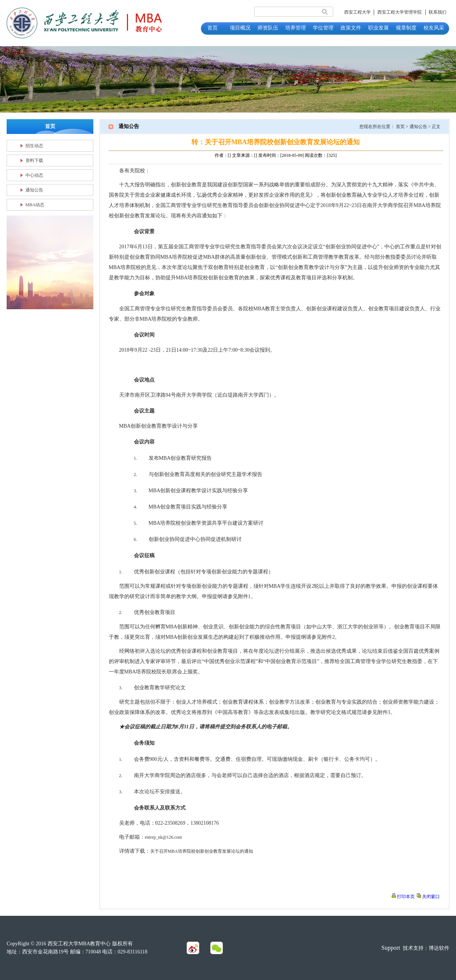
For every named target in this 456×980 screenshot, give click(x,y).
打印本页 (406, 897)
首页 (400, 127)
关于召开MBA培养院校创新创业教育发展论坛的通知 (202, 851)
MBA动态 (35, 205)
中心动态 (34, 175)
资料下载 (34, 161)
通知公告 (34, 190)
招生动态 (34, 146)
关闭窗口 (431, 897)
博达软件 (439, 948)
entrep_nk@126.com (164, 837)
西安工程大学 (357, 12)
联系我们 (438, 12)
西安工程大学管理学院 (400, 12)
